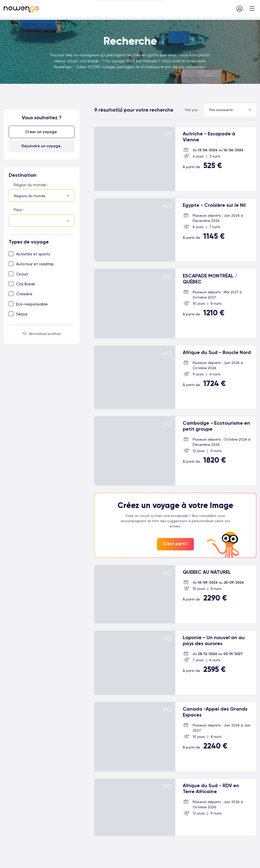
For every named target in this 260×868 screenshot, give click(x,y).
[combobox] (42, 196)
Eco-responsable (32, 304)
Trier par (191, 110)
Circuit (22, 274)
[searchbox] (15, 221)
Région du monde (30, 185)
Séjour (22, 314)
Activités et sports (33, 254)
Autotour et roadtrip (35, 264)
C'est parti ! (175, 544)
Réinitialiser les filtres (42, 334)
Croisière (24, 294)
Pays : (19, 210)
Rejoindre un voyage (41, 146)
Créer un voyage (41, 132)
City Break (26, 284)
